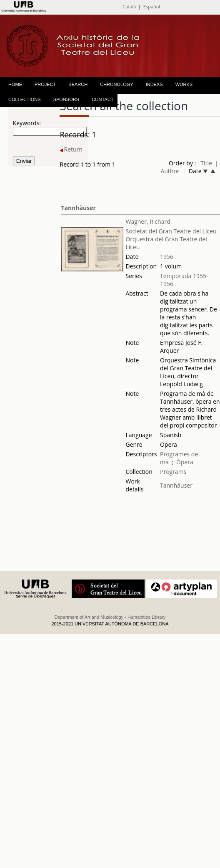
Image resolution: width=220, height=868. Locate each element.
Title (206, 163)
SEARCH (78, 84)
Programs (173, 472)
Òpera (185, 462)
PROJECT (45, 84)
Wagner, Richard (148, 221)
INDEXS (154, 84)
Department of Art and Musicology (89, 617)
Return (71, 149)
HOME (15, 84)
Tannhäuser (78, 208)
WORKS (184, 84)
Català (129, 6)
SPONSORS (66, 99)
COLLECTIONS (25, 99)
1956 (167, 257)
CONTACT (102, 99)
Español (152, 6)
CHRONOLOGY (116, 84)
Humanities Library (147, 617)
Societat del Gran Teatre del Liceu (171, 231)
